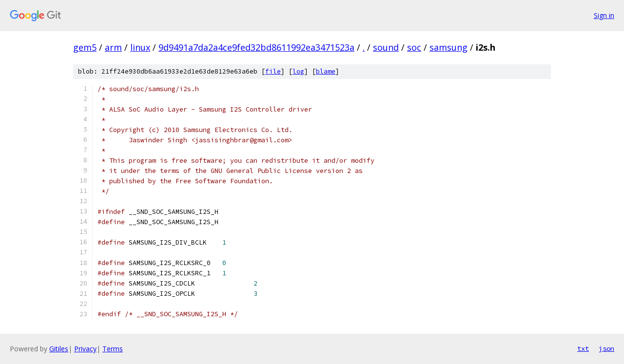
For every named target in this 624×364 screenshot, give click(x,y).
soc (414, 47)
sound (386, 47)
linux (140, 47)
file (273, 71)
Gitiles (59, 349)
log (298, 71)
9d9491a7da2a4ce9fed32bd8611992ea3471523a (256, 47)
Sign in (604, 15)
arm (113, 47)
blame (326, 71)
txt (583, 348)
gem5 (85, 47)
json (606, 348)
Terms (113, 349)
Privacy (85, 349)
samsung (448, 47)
